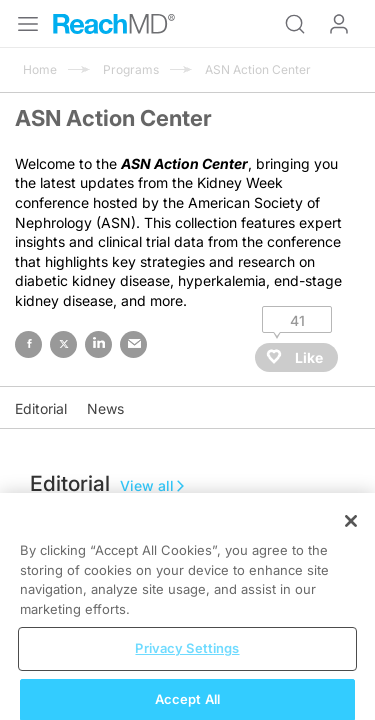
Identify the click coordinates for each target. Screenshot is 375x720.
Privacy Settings (187, 659)
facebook (28, 344)
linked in (98, 344)
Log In (339, 24)
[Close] (351, 532)
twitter (63, 344)
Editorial (41, 408)
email (133, 344)
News (105, 408)
